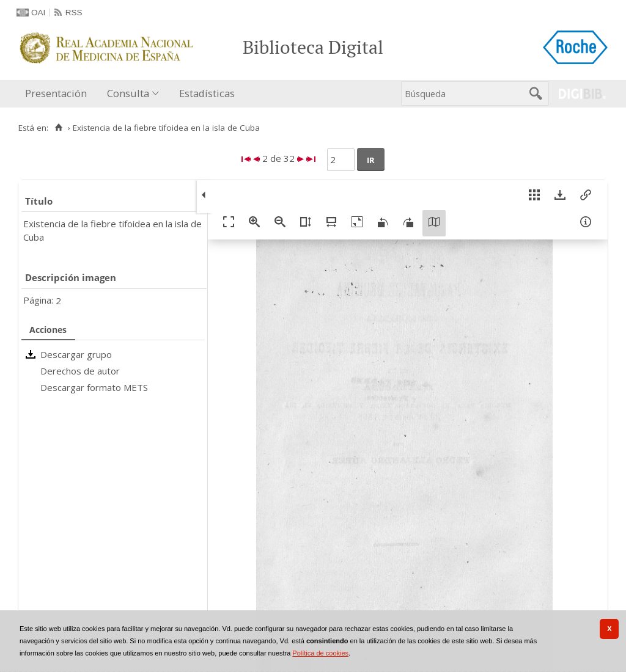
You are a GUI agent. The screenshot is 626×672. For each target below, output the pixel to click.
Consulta (128, 93)
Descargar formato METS (94, 387)
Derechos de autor (80, 371)
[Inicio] (58, 128)
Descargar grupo (76, 354)
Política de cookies (320, 653)
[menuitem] (59, 94)
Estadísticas (207, 93)
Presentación (56, 93)
